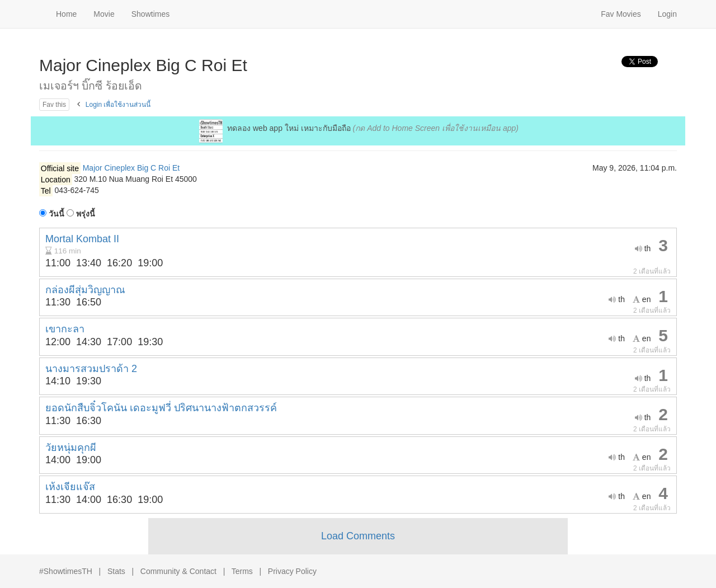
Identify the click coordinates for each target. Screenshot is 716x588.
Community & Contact (178, 571)
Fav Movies (621, 14)
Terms (242, 571)
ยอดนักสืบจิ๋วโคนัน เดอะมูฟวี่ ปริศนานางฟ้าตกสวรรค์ (161, 408)
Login (667, 14)
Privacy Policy (292, 571)
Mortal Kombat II (82, 239)
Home (66, 14)
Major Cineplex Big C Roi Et (131, 168)
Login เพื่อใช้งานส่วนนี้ (118, 105)
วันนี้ (52, 214)
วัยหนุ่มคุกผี (71, 448)
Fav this (54, 105)
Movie (104, 14)
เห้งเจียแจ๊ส (70, 487)
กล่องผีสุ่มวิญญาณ (85, 290)
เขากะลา (65, 329)
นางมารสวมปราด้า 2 (91, 369)
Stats (116, 571)
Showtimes (150, 14)
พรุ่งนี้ (81, 214)
